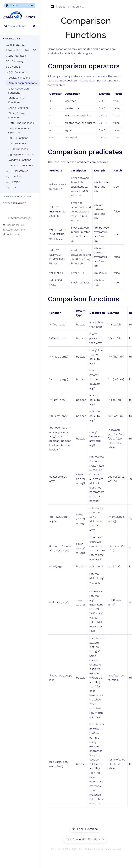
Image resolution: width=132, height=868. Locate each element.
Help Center (12, 235)
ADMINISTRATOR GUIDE (17, 197)
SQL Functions (16, 72)
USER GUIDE (12, 39)
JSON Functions (18, 138)
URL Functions (18, 144)
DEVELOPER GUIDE (14, 203)
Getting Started (15, 45)
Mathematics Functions (16, 100)
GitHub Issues (13, 225)
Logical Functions (19, 78)
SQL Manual (13, 67)
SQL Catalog (13, 176)
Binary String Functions (16, 115)
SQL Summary (15, 61)
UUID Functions (18, 149)
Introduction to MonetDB (21, 50)
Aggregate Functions (21, 154)
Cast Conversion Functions (18, 91)
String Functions (19, 108)
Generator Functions (21, 165)
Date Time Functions (21, 123)
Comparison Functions (23, 83)
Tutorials (11, 187)
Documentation (69, 7)
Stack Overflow (14, 230)
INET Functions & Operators (19, 130)
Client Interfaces (16, 56)
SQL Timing (13, 182)
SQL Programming (17, 171)
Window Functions (20, 160)
